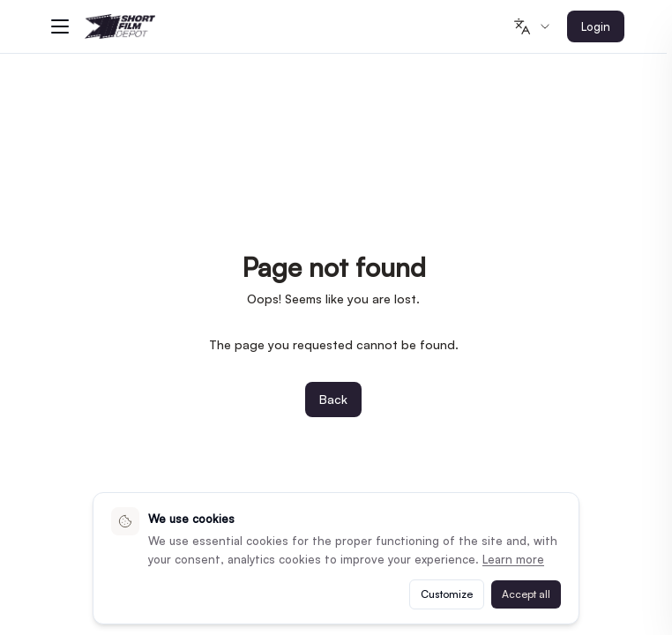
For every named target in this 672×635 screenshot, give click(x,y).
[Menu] (60, 26)
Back (333, 399)
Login (596, 26)
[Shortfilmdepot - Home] (120, 27)
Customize (447, 594)
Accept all (526, 594)
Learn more (513, 559)
